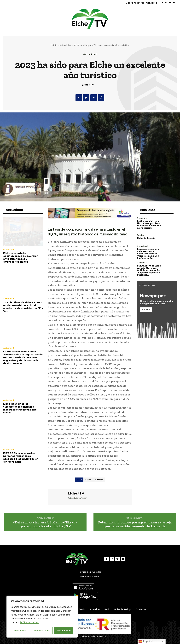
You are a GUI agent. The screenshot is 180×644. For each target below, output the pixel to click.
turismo (99, 480)
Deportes (142, 218)
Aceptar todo (64, 631)
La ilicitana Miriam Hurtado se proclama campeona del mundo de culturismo (149, 225)
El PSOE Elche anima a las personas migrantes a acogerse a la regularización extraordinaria (21, 457)
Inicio (54, 45)
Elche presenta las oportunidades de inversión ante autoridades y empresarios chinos (21, 257)
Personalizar (21, 631)
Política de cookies (29, 622)
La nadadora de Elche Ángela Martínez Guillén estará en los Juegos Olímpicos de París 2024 (149, 270)
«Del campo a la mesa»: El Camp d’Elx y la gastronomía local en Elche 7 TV (45, 524)
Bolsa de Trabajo (146, 238)
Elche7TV (88, 85)
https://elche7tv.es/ (77, 498)
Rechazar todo (42, 631)
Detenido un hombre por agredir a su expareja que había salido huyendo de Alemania (135, 524)
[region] (42, 617)
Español (145, 641)
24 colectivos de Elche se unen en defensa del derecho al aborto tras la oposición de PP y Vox (23, 307)
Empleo (141, 235)
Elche (88, 480)
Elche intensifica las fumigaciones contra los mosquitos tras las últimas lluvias (20, 408)
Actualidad (65, 45)
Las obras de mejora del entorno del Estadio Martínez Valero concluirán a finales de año (148, 254)
